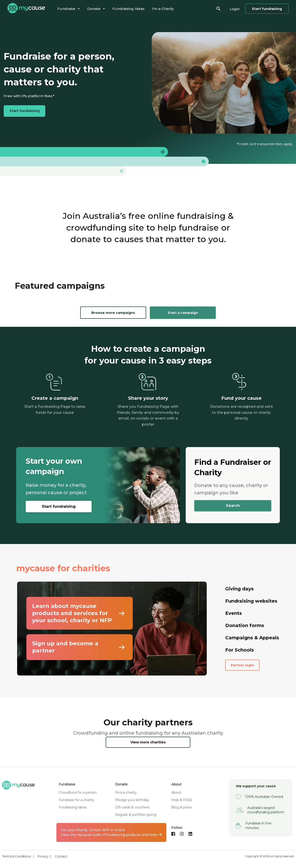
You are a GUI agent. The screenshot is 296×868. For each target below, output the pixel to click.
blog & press (182, 807)
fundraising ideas (73, 807)
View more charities (148, 742)
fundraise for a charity (76, 800)
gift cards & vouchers (132, 807)
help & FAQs (182, 800)
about (176, 793)
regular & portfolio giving (136, 815)
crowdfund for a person (78, 793)
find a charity (126, 793)
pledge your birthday (132, 800)
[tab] (69, 9)
